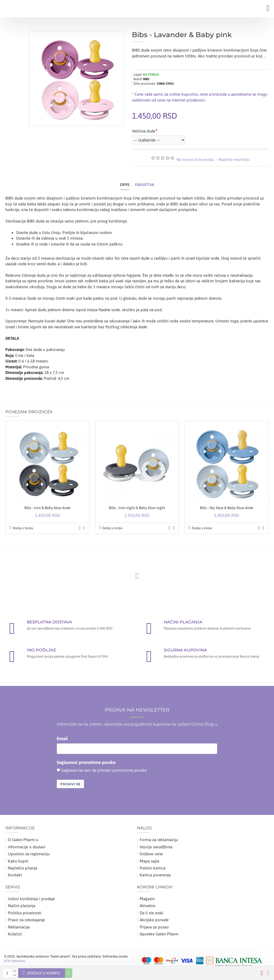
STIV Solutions (15, 961)
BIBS (146, 79)
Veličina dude (144, 131)
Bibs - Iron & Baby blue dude (47, 508)
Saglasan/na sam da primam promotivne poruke (104, 770)
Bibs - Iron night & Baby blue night (137, 508)
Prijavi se (70, 784)
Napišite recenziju (234, 159)
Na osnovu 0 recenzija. (195, 159)
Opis (125, 185)
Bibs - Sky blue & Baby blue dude (227, 508)
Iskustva (145, 185)
